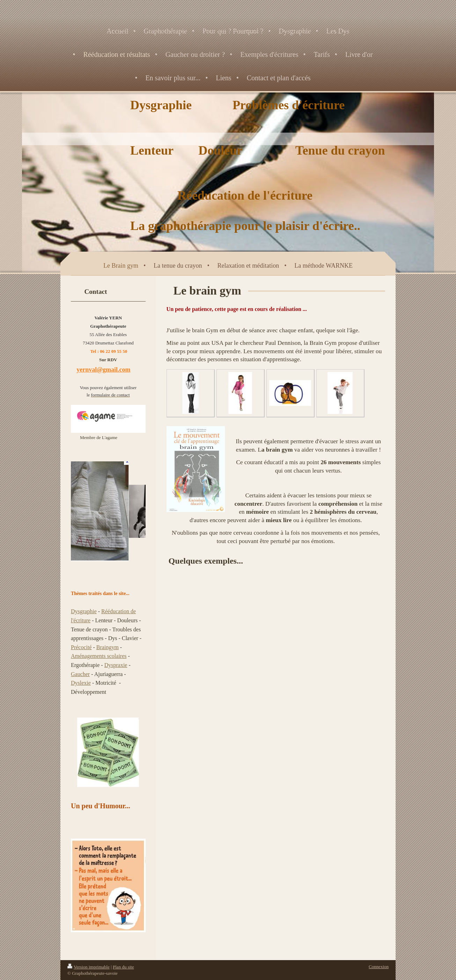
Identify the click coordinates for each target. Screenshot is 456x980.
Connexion (379, 967)
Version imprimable (89, 967)
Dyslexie (81, 683)
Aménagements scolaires (99, 656)
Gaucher (80, 674)
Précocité (81, 647)
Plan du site (123, 967)
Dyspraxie (116, 665)
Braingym (108, 647)
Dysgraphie (84, 611)
